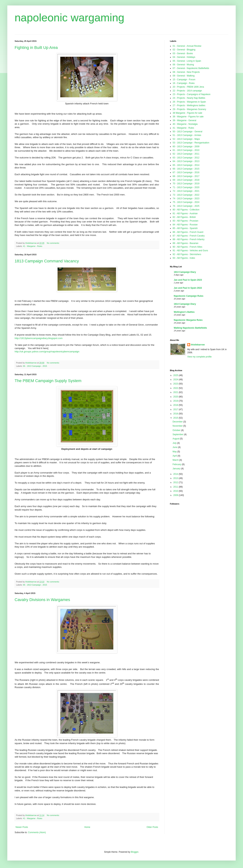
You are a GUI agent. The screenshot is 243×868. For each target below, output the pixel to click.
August (176, 439)
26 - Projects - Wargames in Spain (189, 102)
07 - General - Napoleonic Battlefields (191, 68)
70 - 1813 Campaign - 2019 (186, 184)
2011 (176, 487)
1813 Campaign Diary (185, 272)
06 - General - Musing (183, 65)
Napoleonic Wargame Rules (188, 320)
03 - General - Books (183, 53)
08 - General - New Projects (186, 72)
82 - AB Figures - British (184, 217)
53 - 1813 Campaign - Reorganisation (191, 143)
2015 (176, 418)
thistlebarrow (198, 345)
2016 (176, 414)
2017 (176, 409)
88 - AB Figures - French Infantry (189, 239)
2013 (176, 478)
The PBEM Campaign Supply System (48, 381)
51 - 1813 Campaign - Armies (187, 135)
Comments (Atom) (37, 832)
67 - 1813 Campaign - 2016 (186, 172)
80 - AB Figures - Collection (186, 210)
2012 (176, 482)
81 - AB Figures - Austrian (185, 213)
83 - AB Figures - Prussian (185, 221)
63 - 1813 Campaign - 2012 (186, 158)
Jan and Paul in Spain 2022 (188, 288)
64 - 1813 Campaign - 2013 (186, 161)
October (177, 430)
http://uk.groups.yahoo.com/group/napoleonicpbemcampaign (47, 352)
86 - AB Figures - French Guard (188, 232)
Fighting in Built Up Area (36, 48)
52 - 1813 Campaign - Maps (186, 139)
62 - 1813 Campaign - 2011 (186, 154)
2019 (176, 401)
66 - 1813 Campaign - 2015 (35, 366)
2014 (176, 474)
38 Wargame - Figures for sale (187, 113)
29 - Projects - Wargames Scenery (189, 109)
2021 (176, 392)
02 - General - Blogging (184, 50)
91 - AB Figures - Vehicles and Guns (190, 251)
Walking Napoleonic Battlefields (190, 328)
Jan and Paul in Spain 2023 (188, 280)
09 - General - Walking (184, 76)
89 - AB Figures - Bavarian (186, 243)
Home (87, 827)
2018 (176, 405)
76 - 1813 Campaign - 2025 (186, 206)
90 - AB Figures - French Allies (187, 247)
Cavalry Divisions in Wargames (42, 600)
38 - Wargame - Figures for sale (188, 117)
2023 (176, 384)
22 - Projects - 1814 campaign (187, 91)
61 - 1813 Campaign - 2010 (186, 150)
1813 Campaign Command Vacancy (47, 261)
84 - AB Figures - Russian (185, 225)
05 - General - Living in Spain (187, 61)
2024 (176, 380)
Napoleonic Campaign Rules (189, 296)
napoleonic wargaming (69, 18)
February (177, 464)
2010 (176, 491)
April (175, 456)
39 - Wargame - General (184, 120)
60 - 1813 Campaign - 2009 (186, 147)
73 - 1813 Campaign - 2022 (186, 195)
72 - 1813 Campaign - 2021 (186, 191)
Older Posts (152, 827)
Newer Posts (22, 827)
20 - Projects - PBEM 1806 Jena (188, 87)
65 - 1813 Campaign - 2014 (186, 165)
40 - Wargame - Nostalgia (185, 124)
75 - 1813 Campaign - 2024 (186, 202)
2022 (176, 388)
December (178, 422)
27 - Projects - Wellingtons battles (189, 105)
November (178, 426)
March (176, 460)
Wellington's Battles (184, 312)
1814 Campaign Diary (185, 304)
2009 (176, 495)
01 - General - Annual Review (187, 46)
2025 (176, 375)
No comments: (53, 243)
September (178, 434)
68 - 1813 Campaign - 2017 (186, 176)
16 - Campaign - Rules (184, 83)
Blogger (135, 852)
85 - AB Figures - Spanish (185, 228)
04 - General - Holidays (184, 57)
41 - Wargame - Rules (33, 246)
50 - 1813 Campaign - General (187, 132)
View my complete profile (199, 357)
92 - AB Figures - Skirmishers (187, 254)
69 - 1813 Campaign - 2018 (186, 180)
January (177, 469)
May (175, 452)
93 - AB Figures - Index (184, 258)
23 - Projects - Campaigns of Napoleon (192, 94)
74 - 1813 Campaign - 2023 (186, 199)
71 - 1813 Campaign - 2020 (186, 187)
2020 (176, 397)
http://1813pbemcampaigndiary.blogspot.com (39, 338)
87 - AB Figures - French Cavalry (189, 236)
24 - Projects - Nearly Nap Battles (189, 98)
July (175, 443)
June (175, 447)
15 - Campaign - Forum (184, 80)
